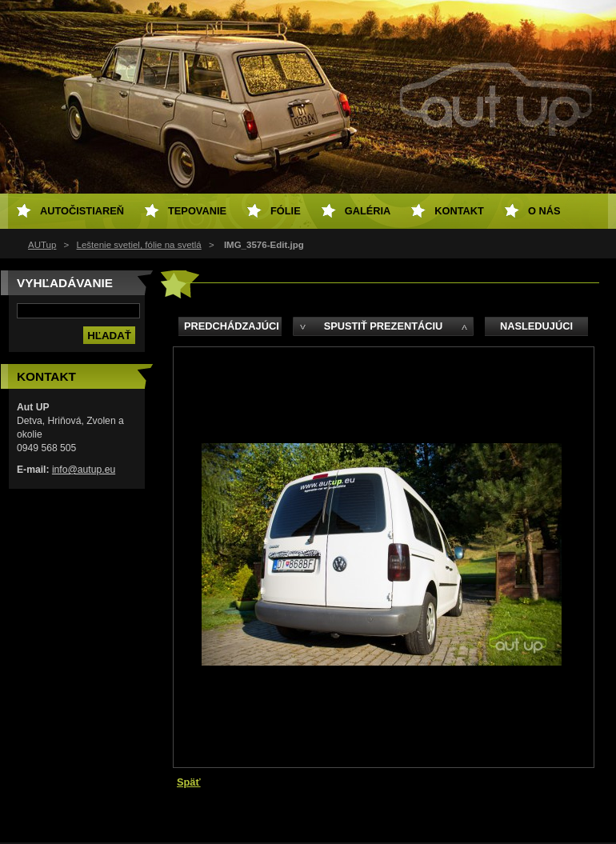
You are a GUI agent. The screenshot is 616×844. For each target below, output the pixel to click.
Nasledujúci (536, 326)
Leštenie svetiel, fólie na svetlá (139, 245)
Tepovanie (197, 211)
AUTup (42, 245)
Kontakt (459, 211)
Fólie (286, 211)
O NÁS (544, 211)
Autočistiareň (82, 211)
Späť (189, 782)
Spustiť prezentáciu (384, 326)
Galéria (368, 211)
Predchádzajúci (232, 326)
